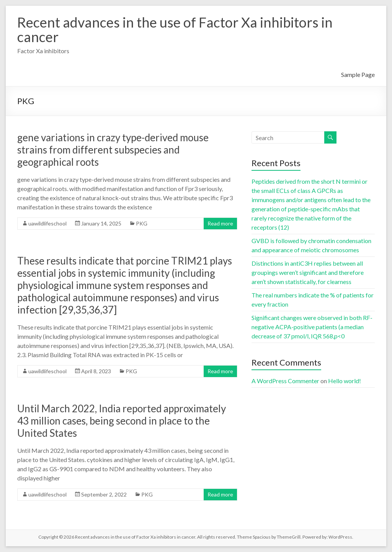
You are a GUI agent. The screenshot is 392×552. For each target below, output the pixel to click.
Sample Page (358, 74)
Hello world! (345, 381)
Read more (220, 223)
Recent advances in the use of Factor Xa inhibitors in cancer (175, 29)
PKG (142, 223)
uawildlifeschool (47, 223)
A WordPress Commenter (285, 381)
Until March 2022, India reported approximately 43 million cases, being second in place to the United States (122, 421)
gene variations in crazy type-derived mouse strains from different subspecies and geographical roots (113, 150)
